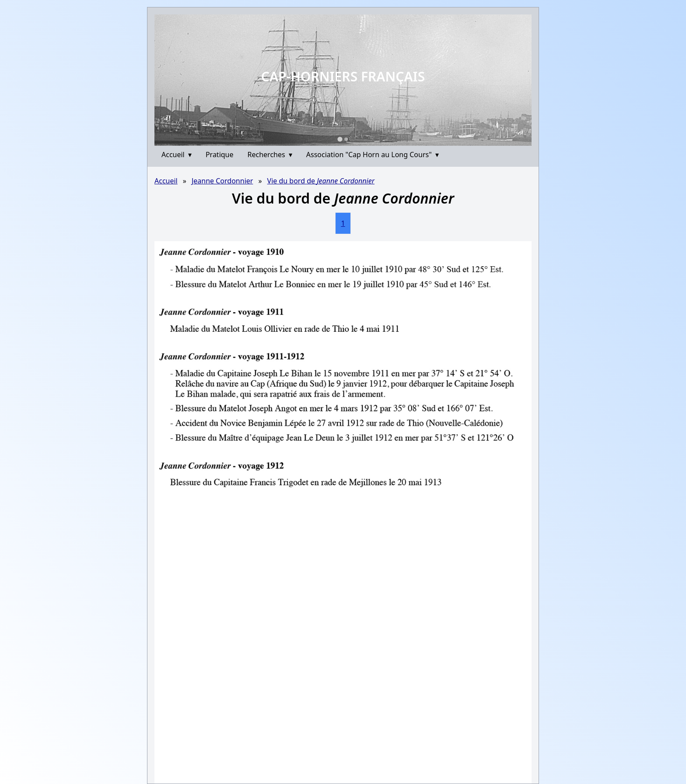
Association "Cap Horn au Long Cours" (373, 155)
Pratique (220, 155)
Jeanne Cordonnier (222, 181)
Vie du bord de (321, 181)
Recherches (270, 155)
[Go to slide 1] (340, 139)
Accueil (177, 155)
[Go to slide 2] (346, 139)
